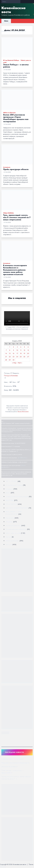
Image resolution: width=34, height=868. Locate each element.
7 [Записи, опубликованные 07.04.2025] (6, 350)
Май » (20, 363)
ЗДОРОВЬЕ (10, 500)
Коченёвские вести (13, 10)
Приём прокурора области (16, 169)
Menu (6, 21)
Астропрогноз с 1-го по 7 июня (12, 759)
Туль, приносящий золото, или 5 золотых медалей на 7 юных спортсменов (17, 217)
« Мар (14, 363)
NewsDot (3, 867)
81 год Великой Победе (11, 60)
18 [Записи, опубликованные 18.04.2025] (21, 353)
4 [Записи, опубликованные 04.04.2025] (21, 347)
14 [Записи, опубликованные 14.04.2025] (6, 353)
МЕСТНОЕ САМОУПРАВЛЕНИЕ (17, 508)
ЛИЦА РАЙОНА (8, 213)
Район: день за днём (13, 533)
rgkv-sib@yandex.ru (22, 458)
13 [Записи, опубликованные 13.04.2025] (28, 350)
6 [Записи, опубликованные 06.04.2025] (28, 347)
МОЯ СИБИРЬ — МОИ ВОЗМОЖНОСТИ (14, 513)
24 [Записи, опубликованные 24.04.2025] (17, 357)
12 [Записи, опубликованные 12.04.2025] (24, 350)
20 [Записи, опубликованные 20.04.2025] (28, 353)
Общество (9, 522)
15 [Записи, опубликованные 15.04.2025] (10, 353)
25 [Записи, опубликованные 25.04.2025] (21, 357)
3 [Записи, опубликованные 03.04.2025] (17, 347)
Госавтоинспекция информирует (17, 497)
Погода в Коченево (11, 376)
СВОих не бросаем (9, 113)
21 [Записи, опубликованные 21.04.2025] (6, 357)
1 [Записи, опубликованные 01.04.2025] (10, 347)
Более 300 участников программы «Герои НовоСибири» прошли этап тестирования (16, 118)
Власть (8, 493)
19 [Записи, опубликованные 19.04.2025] (24, 353)
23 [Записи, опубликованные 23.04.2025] (14, 357)
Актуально (7, 167)
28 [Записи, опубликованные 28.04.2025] (6, 360)
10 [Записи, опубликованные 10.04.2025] (17, 350)
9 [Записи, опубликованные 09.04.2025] (14, 350)
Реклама (8, 537)
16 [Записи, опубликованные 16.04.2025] (13, 353)
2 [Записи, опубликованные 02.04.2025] (13, 347)
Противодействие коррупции (16, 529)
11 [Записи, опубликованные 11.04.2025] (21, 350)
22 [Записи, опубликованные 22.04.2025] (10, 357)
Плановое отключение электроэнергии (16, 763)
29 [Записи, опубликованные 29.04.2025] (10, 360)
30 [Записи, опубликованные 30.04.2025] (14, 360)
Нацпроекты (10, 518)
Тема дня (9, 544)
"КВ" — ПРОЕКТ (11, 481)
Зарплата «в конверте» (10, 767)
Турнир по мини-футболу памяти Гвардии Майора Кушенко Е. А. (16, 778)
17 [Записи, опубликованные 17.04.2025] (17, 353)
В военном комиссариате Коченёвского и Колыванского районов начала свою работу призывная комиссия (15, 270)
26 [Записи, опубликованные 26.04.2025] (24, 357)
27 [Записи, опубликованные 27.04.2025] (28, 357)
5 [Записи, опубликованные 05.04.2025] (24, 347)
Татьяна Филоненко (23, 412)
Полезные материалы (13, 525)
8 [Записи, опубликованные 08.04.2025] (10, 350)
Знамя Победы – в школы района (16, 66)
